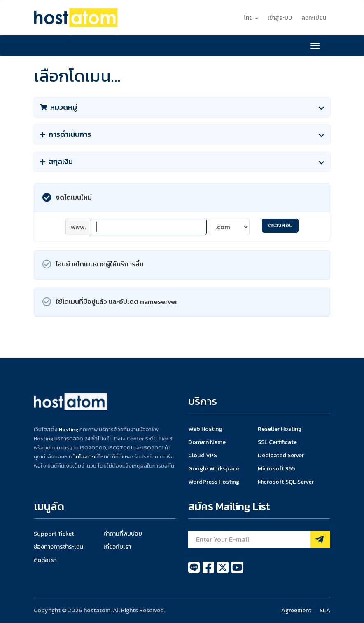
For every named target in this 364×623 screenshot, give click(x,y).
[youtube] (237, 572)
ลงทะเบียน (314, 18)
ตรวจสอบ (280, 225)
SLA (325, 610)
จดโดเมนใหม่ (67, 198)
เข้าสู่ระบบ (280, 18)
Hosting (69, 429)
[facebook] (209, 572)
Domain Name (207, 442)
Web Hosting (205, 429)
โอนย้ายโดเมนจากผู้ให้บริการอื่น (93, 264)
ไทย (251, 18)
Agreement (296, 610)
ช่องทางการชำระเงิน (58, 547)
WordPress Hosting (214, 482)
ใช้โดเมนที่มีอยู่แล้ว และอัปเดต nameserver (110, 302)
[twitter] (223, 572)
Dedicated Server (281, 455)
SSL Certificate (277, 442)
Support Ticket (54, 534)
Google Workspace (214, 468)
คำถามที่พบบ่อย (123, 534)
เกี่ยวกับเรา (117, 547)
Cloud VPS (203, 455)
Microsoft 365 (276, 468)
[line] (195, 572)
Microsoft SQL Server (286, 482)
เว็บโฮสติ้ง (83, 457)
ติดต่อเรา (45, 560)
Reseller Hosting (280, 429)
